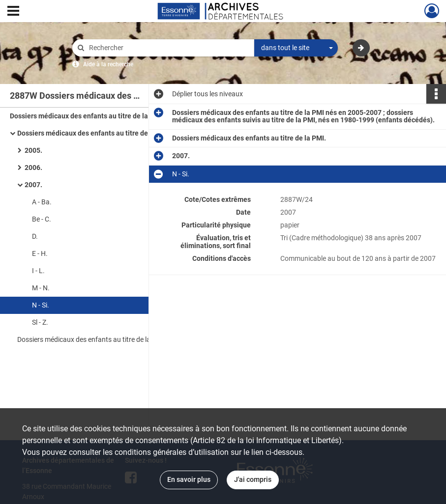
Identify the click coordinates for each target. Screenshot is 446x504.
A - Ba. (42, 202)
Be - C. (42, 219)
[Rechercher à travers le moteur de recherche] (168, 48)
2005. (33, 150)
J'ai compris (253, 479)
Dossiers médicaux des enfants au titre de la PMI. (94, 133)
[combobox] (296, 48)
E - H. (40, 253)
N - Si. (41, 305)
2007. (33, 185)
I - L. (38, 271)
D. (35, 236)
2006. (33, 168)
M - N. (41, 288)
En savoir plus (189, 479)
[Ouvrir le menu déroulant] (13, 12)
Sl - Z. (40, 322)
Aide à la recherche (108, 64)
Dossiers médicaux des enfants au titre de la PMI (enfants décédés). (116, 339)
